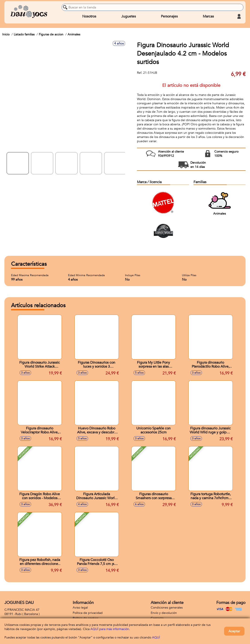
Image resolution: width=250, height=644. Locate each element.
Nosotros (89, 16)
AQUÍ (156, 637)
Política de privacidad (88, 613)
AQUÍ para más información (110, 629)
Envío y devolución (164, 613)
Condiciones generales (167, 608)
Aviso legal (80, 608)
